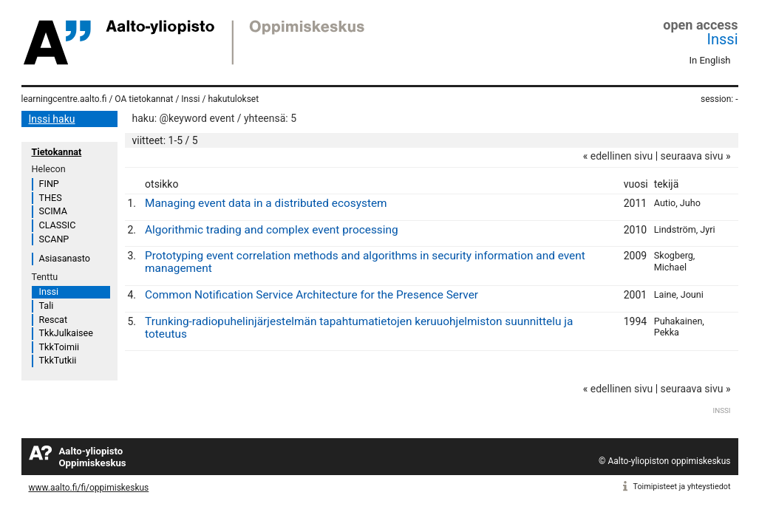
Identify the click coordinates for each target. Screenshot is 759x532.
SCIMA (53, 211)
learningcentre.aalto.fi (64, 99)
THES (51, 198)
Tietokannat (57, 152)
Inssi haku (52, 119)
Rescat (54, 320)
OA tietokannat (144, 99)
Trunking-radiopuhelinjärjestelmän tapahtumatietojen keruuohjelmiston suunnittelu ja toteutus (359, 328)
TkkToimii (59, 347)
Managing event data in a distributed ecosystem (266, 203)
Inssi (723, 39)
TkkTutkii (58, 360)
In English (710, 60)
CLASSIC (58, 225)
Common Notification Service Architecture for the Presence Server (312, 295)
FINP (49, 184)
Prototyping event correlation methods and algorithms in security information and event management (365, 262)
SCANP (54, 239)
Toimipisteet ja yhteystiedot (682, 487)
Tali (47, 306)
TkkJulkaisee (66, 333)
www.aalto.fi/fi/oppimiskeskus (89, 488)
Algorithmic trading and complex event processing (272, 230)
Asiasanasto (65, 258)
